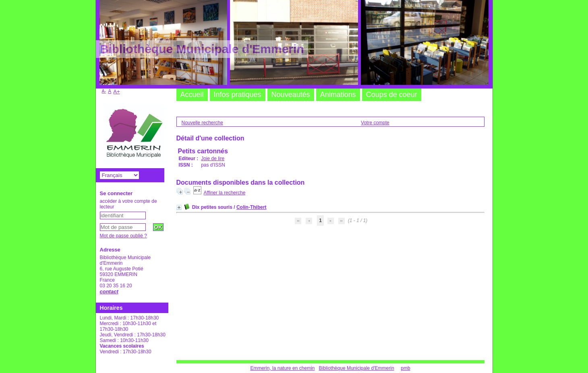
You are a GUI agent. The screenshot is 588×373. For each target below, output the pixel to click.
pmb (405, 368)
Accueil (192, 95)
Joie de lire (213, 159)
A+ (117, 92)
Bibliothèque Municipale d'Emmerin (357, 368)
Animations (338, 95)
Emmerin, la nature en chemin (282, 368)
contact (109, 292)
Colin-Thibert (252, 207)
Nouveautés (291, 95)
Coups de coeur (392, 95)
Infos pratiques (238, 95)
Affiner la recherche (225, 193)
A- (104, 91)
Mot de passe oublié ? (123, 236)
